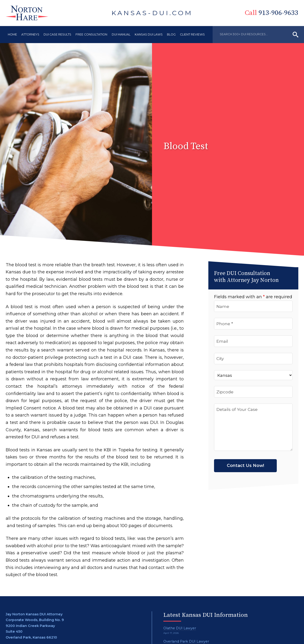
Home (12, 34)
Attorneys (30, 34)
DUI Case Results (57, 34)
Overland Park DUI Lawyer (186, 641)
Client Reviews (192, 34)
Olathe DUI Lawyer (180, 628)
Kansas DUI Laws (149, 34)
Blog (171, 34)
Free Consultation (91, 34)
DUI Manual (121, 34)
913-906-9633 (275, 13)
